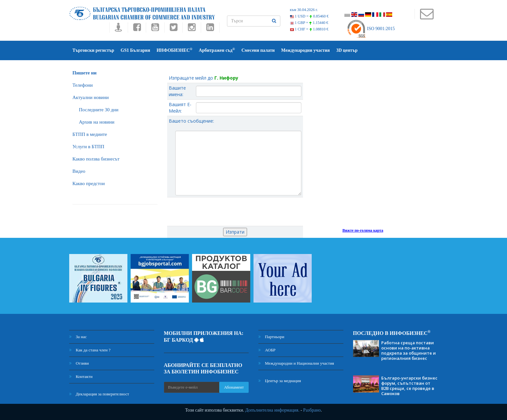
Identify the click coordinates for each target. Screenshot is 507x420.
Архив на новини (97, 122)
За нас (78, 337)
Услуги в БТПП (88, 147)
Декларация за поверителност (99, 394)
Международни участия (306, 50)
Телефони (83, 85)
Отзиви (79, 363)
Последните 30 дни (99, 110)
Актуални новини (91, 97)
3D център (347, 50)
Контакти (81, 376)
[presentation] (235, 212)
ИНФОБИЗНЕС (174, 50)
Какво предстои (89, 183)
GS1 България (135, 50)
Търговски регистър (93, 50)
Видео (79, 171)
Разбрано (312, 410)
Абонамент (234, 387)
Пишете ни (85, 73)
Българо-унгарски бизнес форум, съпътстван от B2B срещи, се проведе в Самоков (409, 386)
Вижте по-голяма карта (363, 230)
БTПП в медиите (90, 134)
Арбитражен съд (217, 50)
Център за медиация (280, 381)
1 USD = (309, 16)
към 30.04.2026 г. (304, 10)
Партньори (271, 337)
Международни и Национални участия (296, 363)
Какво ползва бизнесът (96, 159)
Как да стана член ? (90, 350)
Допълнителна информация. (272, 410)
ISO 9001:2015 (371, 29)
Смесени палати (258, 50)
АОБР (267, 350)
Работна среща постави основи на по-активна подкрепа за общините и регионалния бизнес (409, 350)
